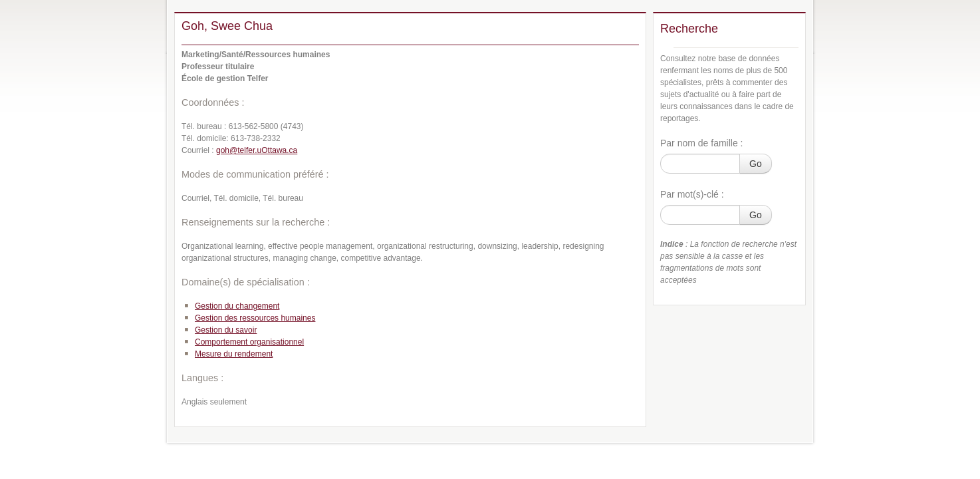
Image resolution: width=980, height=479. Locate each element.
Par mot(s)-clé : (692, 194)
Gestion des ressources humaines (255, 318)
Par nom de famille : (702, 143)
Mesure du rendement (234, 354)
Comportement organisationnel (249, 342)
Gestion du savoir (226, 330)
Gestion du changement (237, 306)
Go (756, 164)
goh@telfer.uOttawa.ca (257, 150)
